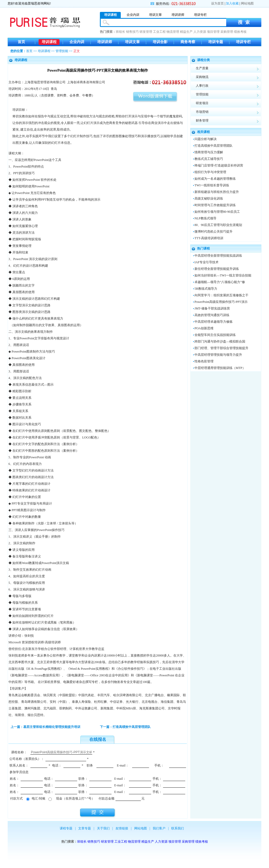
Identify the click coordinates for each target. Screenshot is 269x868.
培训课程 (49, 42)
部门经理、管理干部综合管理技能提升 (221, 348)
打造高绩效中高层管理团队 (214, 146)
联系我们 (178, 828)
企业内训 (77, 42)
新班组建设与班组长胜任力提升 (217, 192)
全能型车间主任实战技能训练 (215, 335)
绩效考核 (240, 32)
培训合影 (160, 42)
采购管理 (227, 32)
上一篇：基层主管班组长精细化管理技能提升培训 (45, 727)
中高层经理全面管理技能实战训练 (218, 256)
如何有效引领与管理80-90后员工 (217, 212)
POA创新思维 (204, 328)
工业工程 (159, 32)
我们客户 (159, 828)
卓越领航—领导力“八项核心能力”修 (220, 282)
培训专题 (216, 42)
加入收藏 (232, 3)
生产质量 (202, 68)
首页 (21, 42)
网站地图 (247, 3)
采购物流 (202, 77)
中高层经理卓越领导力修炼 (214, 322)
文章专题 (85, 828)
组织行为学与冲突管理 (210, 172)
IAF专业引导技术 (207, 262)
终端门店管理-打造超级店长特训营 (219, 165)
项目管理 (213, 32)
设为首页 (217, 3)
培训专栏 (243, 42)
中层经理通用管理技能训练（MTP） (220, 368)
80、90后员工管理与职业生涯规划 (218, 225)
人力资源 (200, 32)
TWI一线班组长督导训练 (212, 185)
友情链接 (122, 828)
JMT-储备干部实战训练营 (212, 308)
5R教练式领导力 (206, 289)
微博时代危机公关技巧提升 (214, 232)
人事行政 (202, 86)
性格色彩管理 (204, 361)
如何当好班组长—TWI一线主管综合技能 (223, 275)
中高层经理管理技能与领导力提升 (218, 355)
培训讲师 (105, 42)
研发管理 (146, 32)
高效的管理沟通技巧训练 (212, 315)
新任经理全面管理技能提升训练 (217, 269)
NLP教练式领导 (205, 218)
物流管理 (173, 32)
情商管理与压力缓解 (209, 152)
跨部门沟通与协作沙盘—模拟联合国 (220, 341)
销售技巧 (132, 32)
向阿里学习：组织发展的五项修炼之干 (221, 295)
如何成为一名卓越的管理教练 (215, 179)
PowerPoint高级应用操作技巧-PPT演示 (221, 302)
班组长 (120, 32)
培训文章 (132, 42)
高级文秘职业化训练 (209, 198)
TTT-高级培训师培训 (209, 238)
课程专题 (66, 828)
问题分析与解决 (206, 139)
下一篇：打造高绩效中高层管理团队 (125, 727)
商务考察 (188, 42)
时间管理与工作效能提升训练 (215, 205)
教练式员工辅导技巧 (209, 159)
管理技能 (62, 51)
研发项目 (202, 103)
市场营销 (202, 112)
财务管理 (202, 121)
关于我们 (103, 828)
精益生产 (186, 32)
